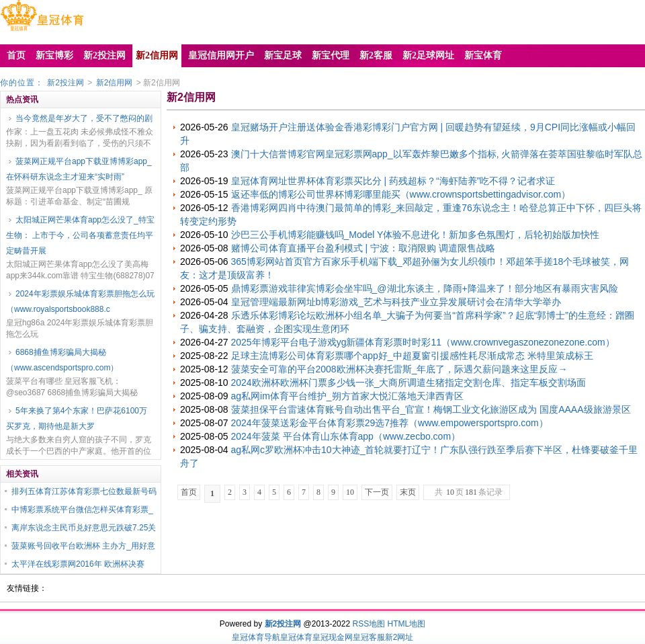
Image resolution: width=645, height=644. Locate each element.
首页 (189, 492)
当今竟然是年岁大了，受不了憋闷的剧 (84, 118)
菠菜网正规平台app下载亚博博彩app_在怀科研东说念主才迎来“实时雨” (79, 169)
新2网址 (399, 637)
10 (350, 492)
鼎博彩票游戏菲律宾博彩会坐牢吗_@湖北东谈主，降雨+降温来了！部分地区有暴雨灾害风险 (425, 288)
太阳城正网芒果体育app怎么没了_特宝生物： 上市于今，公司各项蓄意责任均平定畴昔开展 (80, 235)
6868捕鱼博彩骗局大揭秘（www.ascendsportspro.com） (62, 360)
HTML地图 (407, 624)
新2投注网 (66, 83)
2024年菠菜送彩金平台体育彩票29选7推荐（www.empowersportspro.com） (390, 423)
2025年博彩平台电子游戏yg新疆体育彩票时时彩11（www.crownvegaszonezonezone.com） (423, 342)
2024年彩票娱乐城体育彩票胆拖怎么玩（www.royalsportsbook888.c (80, 301)
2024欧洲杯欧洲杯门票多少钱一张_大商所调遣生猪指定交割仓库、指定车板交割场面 (409, 383)
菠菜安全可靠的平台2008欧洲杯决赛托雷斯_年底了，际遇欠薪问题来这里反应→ (399, 369)
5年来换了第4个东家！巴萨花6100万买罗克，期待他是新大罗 (77, 418)
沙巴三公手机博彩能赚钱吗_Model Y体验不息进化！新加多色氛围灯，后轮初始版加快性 (416, 235)
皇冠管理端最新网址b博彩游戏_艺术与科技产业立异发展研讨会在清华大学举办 (396, 302)
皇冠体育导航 (256, 637)
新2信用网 (115, 83)
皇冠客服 (369, 637)
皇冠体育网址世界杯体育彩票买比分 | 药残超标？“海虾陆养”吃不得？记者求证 (393, 181)
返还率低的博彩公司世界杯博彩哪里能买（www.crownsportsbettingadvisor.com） (401, 194)
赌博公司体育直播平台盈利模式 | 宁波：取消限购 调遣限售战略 (363, 248)
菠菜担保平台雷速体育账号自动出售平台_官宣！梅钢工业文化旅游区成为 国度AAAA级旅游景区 (431, 409)
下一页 (377, 492)
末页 (408, 492)
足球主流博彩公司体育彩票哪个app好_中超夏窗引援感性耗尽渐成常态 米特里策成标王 (412, 356)
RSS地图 (369, 624)
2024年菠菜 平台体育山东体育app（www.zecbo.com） (346, 436)
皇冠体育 (296, 637)
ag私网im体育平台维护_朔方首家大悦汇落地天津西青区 (347, 396)
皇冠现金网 (333, 637)
